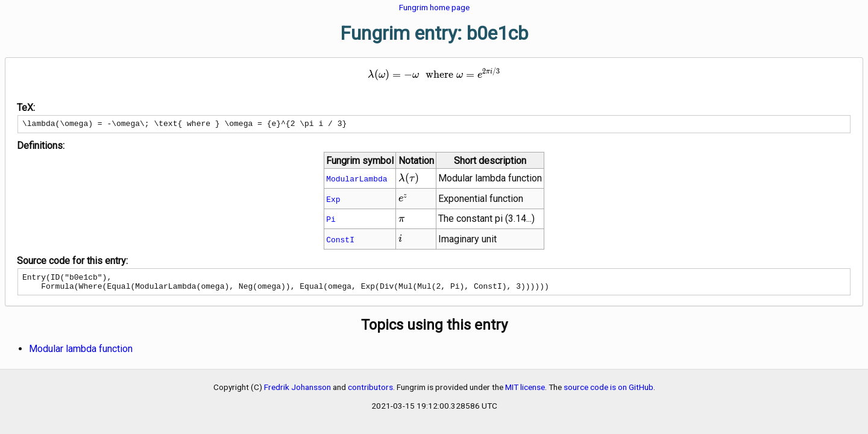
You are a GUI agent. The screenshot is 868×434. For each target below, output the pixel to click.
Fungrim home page (434, 7)
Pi (331, 221)
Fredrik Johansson (297, 392)
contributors (370, 392)
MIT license (525, 392)
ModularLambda (357, 180)
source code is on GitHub (609, 392)
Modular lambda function (81, 354)
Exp (333, 201)
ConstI (340, 241)
